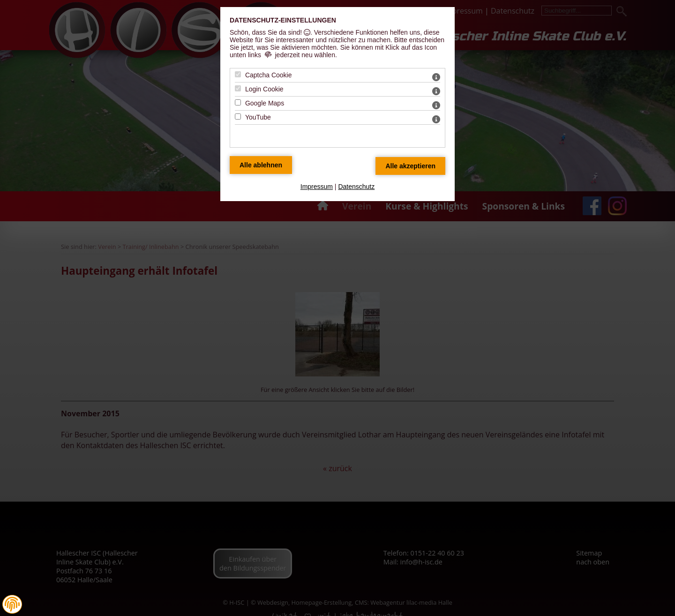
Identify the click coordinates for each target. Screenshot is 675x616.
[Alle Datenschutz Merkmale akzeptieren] (410, 166)
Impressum (317, 187)
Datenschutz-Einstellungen (283, 20)
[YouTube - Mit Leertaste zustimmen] (238, 116)
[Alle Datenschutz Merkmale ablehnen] (261, 165)
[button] (12, 604)
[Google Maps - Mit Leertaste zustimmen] (238, 102)
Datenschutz (356, 187)
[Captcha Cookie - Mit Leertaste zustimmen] (238, 74)
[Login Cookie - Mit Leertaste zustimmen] (238, 88)
